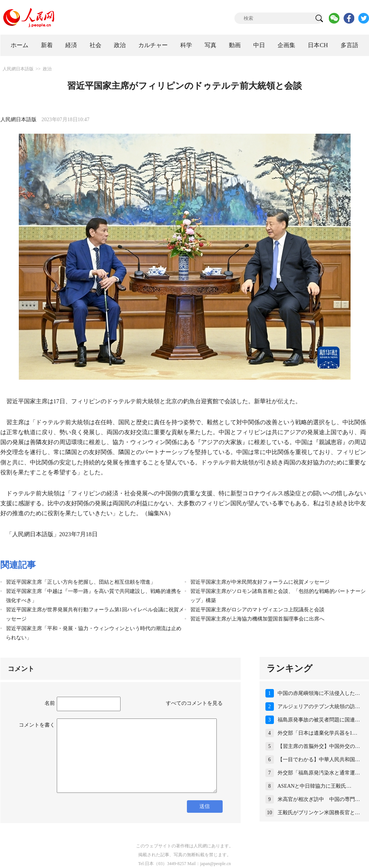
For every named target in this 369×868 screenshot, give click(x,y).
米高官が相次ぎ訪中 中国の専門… (319, 799)
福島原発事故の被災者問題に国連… (319, 720)
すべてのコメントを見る (194, 703)
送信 (205, 806)
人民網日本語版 (18, 69)
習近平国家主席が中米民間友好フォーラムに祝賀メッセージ (260, 582)
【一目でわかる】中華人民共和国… (319, 760)
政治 (120, 45)
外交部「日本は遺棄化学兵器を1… (318, 733)
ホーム (20, 45)
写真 (210, 45)
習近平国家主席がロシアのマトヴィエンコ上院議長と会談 (257, 610)
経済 (71, 45)
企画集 (286, 45)
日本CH (318, 45)
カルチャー (153, 45)
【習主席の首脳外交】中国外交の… (319, 746)
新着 (47, 45)
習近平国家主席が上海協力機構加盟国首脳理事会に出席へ (257, 619)
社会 (95, 45)
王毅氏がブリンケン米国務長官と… (319, 813)
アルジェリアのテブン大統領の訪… (319, 707)
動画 (235, 45)
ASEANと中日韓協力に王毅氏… (315, 786)
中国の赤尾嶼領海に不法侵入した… (319, 693)
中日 (259, 45)
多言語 (349, 45)
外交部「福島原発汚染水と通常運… (319, 773)
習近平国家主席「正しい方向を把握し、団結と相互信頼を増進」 (81, 582)
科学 (186, 45)
